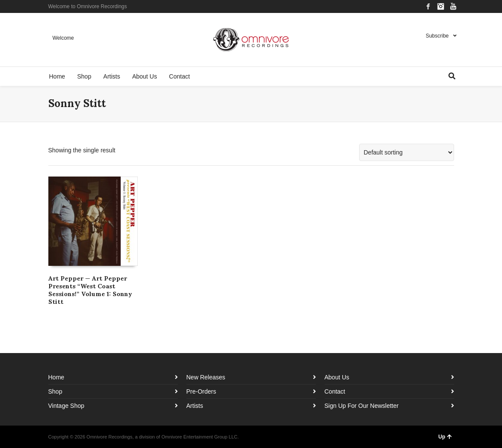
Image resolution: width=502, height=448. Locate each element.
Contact (335, 391)
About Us (337, 377)
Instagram (441, 6)
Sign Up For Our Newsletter (362, 406)
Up (445, 437)
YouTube (453, 6)
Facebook (428, 6)
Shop (55, 391)
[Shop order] (407, 152)
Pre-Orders (201, 391)
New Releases (206, 377)
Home (56, 377)
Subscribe (437, 36)
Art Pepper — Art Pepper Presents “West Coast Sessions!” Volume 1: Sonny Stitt (90, 290)
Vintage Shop (66, 406)
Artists (195, 406)
